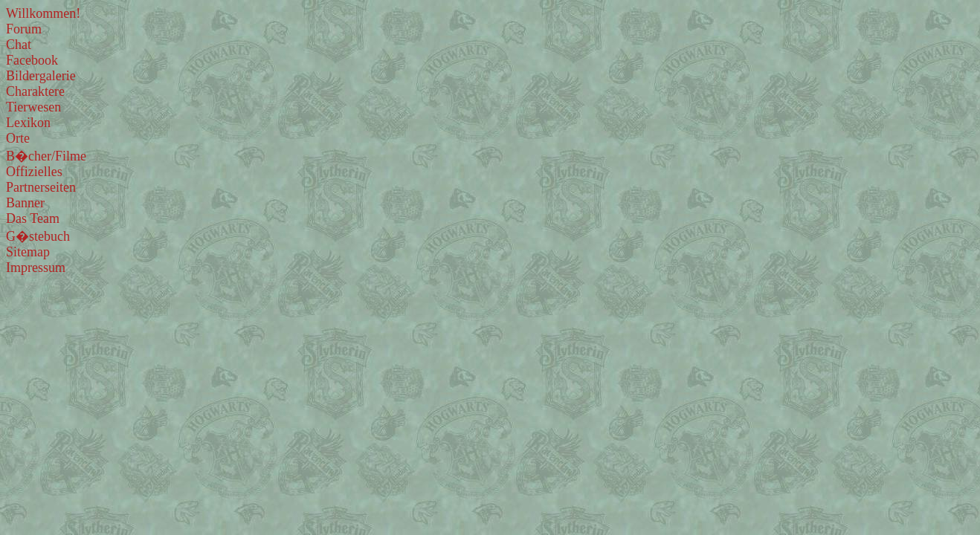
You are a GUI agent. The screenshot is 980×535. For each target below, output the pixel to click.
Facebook (32, 60)
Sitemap (28, 252)
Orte (18, 138)
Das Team (33, 218)
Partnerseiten (41, 187)
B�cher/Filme (46, 156)
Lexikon (28, 123)
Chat (19, 45)
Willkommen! (43, 13)
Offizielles (34, 172)
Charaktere (35, 91)
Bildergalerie (41, 76)
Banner (25, 203)
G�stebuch (38, 236)
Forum (24, 29)
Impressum (36, 267)
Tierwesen (33, 107)
